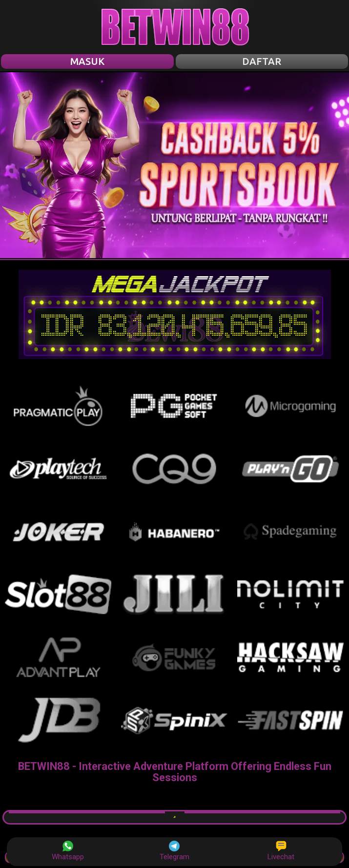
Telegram (174, 851)
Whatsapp (68, 851)
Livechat (281, 851)
